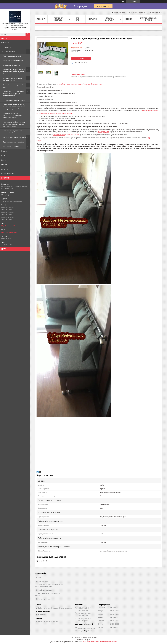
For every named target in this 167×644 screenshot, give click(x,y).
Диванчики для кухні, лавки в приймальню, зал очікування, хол (14, 72)
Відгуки (4, 165)
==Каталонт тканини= (11, 146)
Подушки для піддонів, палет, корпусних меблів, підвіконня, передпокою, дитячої (14, 107)
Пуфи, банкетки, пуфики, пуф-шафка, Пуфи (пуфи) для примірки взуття (14, 94)
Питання (5, 169)
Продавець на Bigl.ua (83, 640)
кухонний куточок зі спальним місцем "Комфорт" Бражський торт (79, 84)
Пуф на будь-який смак (44, 590)
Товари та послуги (8, 51)
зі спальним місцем (66, 135)
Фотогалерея (6, 47)
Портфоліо (5, 42)
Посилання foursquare (150, 110)
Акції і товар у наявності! (12, 56)
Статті (4, 155)
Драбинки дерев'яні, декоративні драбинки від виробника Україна (13, 115)
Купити (81, 58)
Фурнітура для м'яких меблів (13, 142)
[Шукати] (28, 34)
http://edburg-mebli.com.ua (11, 226)
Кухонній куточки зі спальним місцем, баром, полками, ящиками (49, 586)
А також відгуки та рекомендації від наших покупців (55, 113)
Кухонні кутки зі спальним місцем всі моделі (13, 79)
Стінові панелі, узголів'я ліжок (14, 100)
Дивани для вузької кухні (12, 65)
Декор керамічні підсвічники (14, 61)
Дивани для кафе (42, 581)
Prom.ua (94, 638)
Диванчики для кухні (43, 599)
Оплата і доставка (8, 174)
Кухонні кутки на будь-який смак (13, 86)
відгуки (39, 141)
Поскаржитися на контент (91, 642)
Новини (4, 151)
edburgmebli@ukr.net (9, 232)
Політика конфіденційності (109, 642)
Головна (41, 19)
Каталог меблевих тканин (148, 19)
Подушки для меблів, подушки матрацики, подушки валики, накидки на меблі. (14, 124)
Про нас (4, 160)
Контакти (92, 19)
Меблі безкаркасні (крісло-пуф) (14, 137)
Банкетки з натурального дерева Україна (12, 132)
